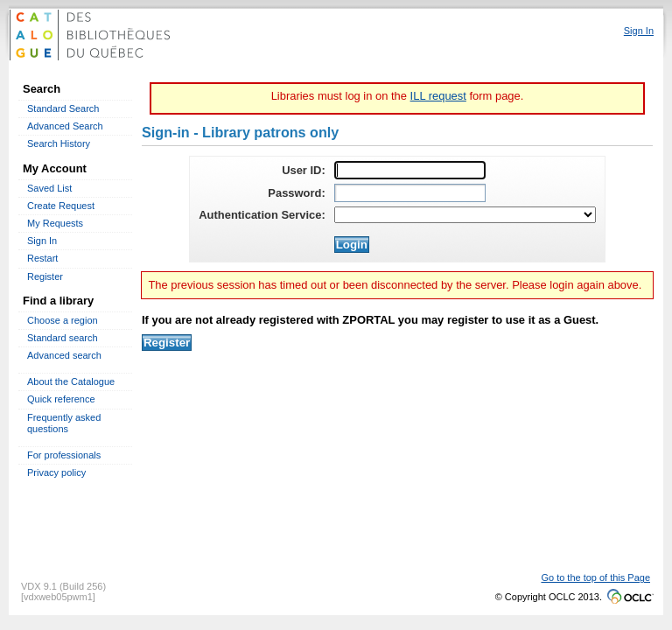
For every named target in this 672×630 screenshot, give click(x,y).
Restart (42, 258)
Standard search (63, 338)
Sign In (42, 241)
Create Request (61, 206)
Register (45, 276)
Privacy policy (56, 472)
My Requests (55, 223)
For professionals (64, 455)
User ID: (304, 170)
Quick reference (61, 399)
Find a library (58, 301)
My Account (55, 168)
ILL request (438, 96)
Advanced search (64, 355)
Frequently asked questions (64, 423)
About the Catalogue (71, 381)
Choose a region (63, 320)
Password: (296, 193)
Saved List (49, 188)
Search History (59, 143)
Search (42, 89)
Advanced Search (65, 126)
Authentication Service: (262, 215)
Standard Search (63, 108)
